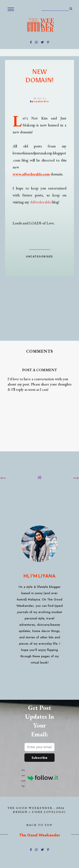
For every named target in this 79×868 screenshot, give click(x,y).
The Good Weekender (30, 808)
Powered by (40, 778)
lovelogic (55, 812)
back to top (39, 825)
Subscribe (39, 758)
